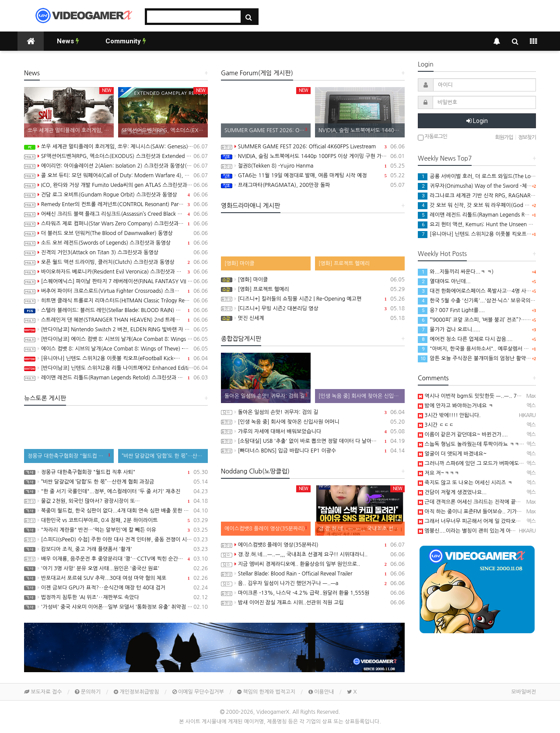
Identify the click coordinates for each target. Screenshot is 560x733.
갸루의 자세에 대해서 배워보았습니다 (313, 431)
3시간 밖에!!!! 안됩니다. (449, 415)
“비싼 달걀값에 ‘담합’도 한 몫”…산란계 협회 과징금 (116, 482)
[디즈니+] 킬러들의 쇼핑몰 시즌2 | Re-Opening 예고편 (313, 299)
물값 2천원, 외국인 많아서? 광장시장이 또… (116, 501)
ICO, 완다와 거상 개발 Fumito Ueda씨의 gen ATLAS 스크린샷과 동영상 (116, 185)
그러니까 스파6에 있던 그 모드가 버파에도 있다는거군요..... (488, 463)
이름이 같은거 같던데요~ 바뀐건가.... (463, 435)
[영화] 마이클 (313, 280)
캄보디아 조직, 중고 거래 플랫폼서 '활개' (116, 549)
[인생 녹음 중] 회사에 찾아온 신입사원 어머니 (313, 422)
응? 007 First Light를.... (451, 310)
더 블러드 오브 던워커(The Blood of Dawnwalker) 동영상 (116, 233)
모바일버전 (524, 692)
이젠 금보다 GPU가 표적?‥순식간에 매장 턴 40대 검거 (116, 588)
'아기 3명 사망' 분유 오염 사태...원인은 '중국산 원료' (116, 568)
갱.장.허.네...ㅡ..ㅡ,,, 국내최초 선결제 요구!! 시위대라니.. (313, 554)
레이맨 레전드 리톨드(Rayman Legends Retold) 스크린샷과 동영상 (116, 378)
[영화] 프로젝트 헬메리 (313, 289)
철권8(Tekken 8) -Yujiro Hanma (313, 166)
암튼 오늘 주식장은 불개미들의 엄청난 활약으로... (479, 358)
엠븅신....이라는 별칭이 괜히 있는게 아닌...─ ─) (476, 531)
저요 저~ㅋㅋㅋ (438, 473)
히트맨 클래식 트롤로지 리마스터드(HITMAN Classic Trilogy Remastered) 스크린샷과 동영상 (116, 301)
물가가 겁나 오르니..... (449, 330)
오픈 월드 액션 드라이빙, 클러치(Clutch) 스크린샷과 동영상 (116, 262)
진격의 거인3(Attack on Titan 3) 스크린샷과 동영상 (116, 253)
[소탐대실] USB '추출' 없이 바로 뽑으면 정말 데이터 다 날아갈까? (313, 441)
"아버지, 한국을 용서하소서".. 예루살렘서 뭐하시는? (482, 349)
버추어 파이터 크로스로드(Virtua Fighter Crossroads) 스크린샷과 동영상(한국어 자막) (116, 291)
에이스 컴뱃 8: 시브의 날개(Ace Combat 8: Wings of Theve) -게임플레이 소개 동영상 (116, 349)
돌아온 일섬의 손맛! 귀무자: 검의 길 (313, 412)
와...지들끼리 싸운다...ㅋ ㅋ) (456, 272)
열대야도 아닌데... (444, 281)
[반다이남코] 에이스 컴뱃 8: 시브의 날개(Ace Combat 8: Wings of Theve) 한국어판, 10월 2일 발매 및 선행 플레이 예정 (116, 339)
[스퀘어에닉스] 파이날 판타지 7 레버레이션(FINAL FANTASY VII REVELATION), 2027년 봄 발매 (116, 281)
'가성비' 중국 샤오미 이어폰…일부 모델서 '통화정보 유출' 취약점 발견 (116, 607)
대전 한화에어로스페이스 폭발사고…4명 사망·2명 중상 (485, 291)
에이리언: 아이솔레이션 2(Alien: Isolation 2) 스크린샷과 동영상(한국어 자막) (116, 166)
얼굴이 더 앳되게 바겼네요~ (452, 454)
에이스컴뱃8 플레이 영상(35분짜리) (313, 545)
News (68, 41)
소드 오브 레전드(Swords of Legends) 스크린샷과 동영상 (116, 243)
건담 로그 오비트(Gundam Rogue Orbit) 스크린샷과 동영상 (116, 195)
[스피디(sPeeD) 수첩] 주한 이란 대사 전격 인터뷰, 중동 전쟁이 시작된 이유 (116, 540)
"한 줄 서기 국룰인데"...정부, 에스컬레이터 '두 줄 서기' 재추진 (116, 491)
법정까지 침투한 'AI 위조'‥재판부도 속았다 (116, 597)
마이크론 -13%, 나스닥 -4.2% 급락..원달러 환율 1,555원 (313, 593)
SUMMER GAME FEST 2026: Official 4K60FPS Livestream (313, 147)
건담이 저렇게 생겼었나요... (452, 492)
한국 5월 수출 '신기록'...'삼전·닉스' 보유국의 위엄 (480, 301)
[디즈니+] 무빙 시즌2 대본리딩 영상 (313, 309)
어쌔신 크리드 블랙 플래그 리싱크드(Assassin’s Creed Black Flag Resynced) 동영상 (116, 214)
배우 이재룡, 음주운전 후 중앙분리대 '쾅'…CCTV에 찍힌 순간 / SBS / (116, 559)
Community (126, 41)
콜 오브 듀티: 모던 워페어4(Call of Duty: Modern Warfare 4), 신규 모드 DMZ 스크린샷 (116, 175)
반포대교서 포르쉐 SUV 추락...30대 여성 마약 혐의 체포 (116, 578)
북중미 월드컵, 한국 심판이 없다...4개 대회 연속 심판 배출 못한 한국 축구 (116, 511)
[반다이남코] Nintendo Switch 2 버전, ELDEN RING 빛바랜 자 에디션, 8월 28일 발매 (116, 330)
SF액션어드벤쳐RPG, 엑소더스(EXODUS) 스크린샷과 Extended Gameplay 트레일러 (116, 156)
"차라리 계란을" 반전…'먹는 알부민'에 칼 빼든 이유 (116, 530)
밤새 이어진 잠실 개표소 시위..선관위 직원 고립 (313, 603)
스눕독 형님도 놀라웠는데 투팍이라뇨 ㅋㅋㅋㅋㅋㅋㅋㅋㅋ (486, 444)
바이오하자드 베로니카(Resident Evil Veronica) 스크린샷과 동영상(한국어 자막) (116, 272)
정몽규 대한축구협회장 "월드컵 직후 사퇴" (116, 472)
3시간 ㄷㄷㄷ (436, 425)
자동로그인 (432, 137)
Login (477, 121)
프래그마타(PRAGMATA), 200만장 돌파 (313, 185)
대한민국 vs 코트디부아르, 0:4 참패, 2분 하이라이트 (116, 520)
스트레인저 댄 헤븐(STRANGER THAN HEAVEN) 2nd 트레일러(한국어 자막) (116, 320)
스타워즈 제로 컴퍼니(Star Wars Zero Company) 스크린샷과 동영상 (116, 224)
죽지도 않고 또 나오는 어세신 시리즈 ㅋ (465, 483)
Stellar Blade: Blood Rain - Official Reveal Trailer (313, 574)
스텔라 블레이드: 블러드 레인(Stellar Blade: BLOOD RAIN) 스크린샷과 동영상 (116, 310)
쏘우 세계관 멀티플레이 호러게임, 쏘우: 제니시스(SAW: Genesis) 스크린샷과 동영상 (116, 147)
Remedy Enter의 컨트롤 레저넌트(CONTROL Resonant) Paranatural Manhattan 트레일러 (116, 204)
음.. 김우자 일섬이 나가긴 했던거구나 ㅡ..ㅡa (313, 583)
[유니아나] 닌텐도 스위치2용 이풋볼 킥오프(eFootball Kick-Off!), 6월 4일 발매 (116, 358)
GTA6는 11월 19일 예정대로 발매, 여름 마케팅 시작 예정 (313, 175)
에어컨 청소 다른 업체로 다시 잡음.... (465, 339)
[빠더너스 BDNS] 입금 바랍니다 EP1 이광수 (313, 451)
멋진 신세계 (313, 318)
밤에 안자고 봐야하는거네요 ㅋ (455, 406)
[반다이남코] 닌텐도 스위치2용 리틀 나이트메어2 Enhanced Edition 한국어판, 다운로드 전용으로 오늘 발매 (116, 368)
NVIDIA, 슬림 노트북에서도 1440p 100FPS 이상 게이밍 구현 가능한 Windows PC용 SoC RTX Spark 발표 (313, 156)
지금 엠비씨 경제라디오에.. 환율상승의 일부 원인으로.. (313, 564)
